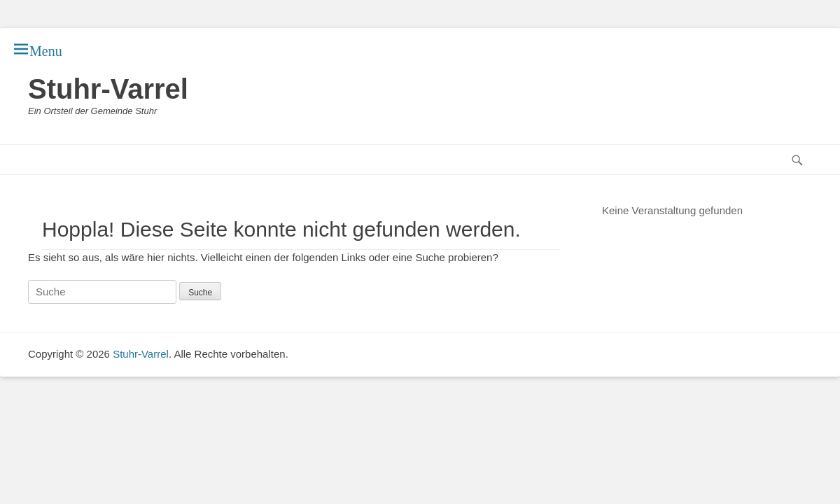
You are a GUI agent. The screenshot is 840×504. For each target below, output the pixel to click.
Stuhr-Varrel (108, 89)
